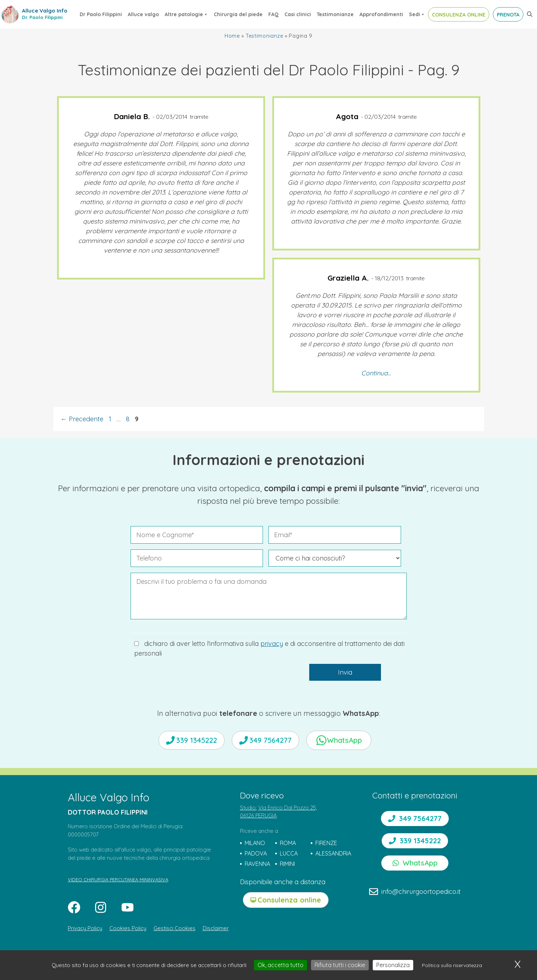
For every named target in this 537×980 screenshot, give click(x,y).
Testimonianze (335, 14)
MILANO (255, 843)
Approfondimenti (381, 14)
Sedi (417, 14)
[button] (530, 14)
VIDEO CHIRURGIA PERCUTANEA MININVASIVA (118, 880)
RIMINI (287, 864)
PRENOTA (508, 15)
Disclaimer (216, 928)
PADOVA (256, 853)
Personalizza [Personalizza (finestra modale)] (393, 965)
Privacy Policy (85, 928)
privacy (272, 644)
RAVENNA (257, 864)
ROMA (288, 843)
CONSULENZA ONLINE (459, 15)
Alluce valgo (143, 14)
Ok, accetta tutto (281, 965)
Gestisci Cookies (175, 928)
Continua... (376, 373)
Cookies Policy (128, 928)
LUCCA (289, 853)
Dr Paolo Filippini (101, 14)
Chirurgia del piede (238, 14)
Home (232, 36)
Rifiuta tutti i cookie (340, 965)
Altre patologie (186, 14)
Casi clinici (298, 14)
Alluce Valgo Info (45, 11)
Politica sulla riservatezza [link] (452, 965)
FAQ (274, 14)
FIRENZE (326, 843)
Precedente (82, 419)
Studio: (248, 808)
